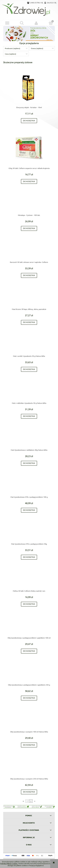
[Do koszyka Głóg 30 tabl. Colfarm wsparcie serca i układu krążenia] (29, 182)
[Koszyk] (51, 23)
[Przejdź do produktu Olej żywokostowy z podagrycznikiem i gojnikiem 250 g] (29, 672)
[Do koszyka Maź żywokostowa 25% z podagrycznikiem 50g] (29, 557)
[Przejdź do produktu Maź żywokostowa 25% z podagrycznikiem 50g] (29, 531)
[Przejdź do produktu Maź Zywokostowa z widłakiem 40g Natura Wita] (29, 437)
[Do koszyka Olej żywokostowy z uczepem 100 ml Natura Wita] (29, 745)
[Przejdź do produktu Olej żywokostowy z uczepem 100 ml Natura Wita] (29, 719)
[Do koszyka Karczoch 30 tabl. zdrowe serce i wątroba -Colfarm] (29, 275)
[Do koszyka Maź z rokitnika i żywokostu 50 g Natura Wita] (29, 416)
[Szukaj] (22, 23)
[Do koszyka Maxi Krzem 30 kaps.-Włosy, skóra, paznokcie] (29, 322)
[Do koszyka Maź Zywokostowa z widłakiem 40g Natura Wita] (29, 463)
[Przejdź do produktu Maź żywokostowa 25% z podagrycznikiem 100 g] (29, 484)
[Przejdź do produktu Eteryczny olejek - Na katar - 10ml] (29, 88)
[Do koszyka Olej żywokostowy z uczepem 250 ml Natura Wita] (29, 792)
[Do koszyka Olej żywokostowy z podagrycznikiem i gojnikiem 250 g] (29, 698)
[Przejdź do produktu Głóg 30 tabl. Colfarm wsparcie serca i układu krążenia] (29, 149)
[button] (7, 23)
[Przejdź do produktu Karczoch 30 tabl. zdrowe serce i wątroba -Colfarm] (29, 250)
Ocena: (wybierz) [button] (37, 48)
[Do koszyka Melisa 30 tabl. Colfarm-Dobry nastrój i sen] (29, 604)
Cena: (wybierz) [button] (10, 54)
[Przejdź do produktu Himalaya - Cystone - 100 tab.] (29, 203)
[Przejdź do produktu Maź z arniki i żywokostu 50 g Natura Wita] (29, 343)
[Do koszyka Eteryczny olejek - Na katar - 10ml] (29, 121)
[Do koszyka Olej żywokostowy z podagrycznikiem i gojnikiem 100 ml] (29, 651)
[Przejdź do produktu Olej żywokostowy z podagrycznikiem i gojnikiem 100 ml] (29, 625)
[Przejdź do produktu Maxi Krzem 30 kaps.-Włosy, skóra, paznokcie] (29, 297)
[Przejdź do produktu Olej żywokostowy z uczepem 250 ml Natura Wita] (29, 766)
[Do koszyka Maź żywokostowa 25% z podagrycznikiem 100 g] (29, 510)
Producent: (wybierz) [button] (13, 48)
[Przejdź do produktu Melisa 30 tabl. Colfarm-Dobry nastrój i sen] (29, 578)
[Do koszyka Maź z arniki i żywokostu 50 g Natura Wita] (29, 369)
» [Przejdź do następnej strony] (35, 801)
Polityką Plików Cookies (9, 863)
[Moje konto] (36, 23)
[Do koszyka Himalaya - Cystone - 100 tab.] (29, 228)
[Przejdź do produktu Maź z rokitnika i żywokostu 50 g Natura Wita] (29, 390)
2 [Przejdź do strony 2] (31, 801)
